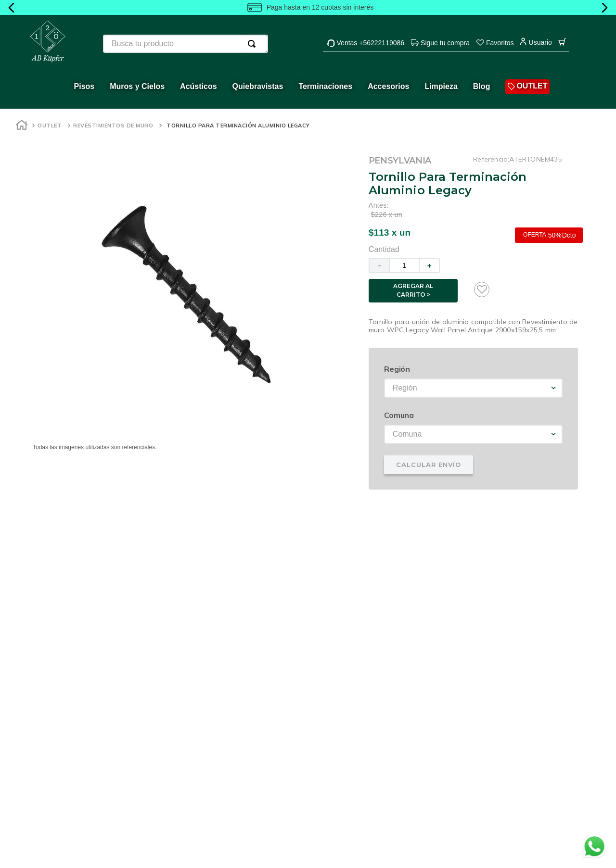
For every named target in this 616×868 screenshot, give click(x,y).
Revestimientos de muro (113, 126)
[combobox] (186, 44)
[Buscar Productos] (254, 44)
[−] (379, 265)
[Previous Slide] (12, 8)
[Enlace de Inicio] (22, 126)
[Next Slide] (604, 8)
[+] (430, 265)
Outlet (50, 126)
